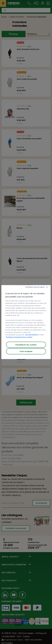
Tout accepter (26, 351)
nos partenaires (32, 335)
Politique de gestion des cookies (19, 337)
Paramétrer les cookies (26, 345)
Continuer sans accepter (35, 287)
